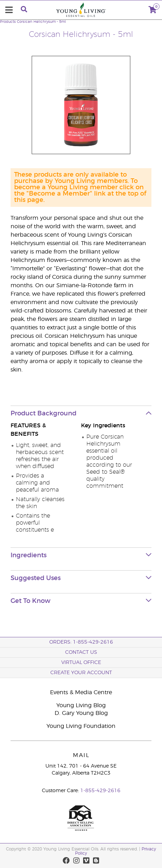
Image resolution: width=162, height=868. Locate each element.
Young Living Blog (81, 705)
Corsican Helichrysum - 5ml (41, 22)
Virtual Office (81, 663)
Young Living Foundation (81, 726)
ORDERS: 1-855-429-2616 (81, 642)
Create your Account (81, 673)
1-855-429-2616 (100, 791)
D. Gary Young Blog (81, 713)
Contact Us (81, 652)
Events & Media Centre (81, 692)
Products (8, 22)
